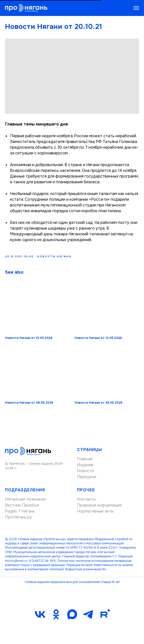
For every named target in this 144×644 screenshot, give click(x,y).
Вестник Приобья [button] (22, 507)
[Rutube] (104, 617)
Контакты (86, 501)
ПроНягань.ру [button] (18, 519)
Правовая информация (99, 507)
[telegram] (88, 617)
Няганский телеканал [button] (26, 501)
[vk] (40, 617)
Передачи (87, 479)
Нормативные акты (95, 513)
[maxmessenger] (72, 617)
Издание (85, 467)
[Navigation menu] (136, 8)
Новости (85, 473)
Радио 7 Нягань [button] (20, 513)
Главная (85, 461)
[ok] (56, 617)
